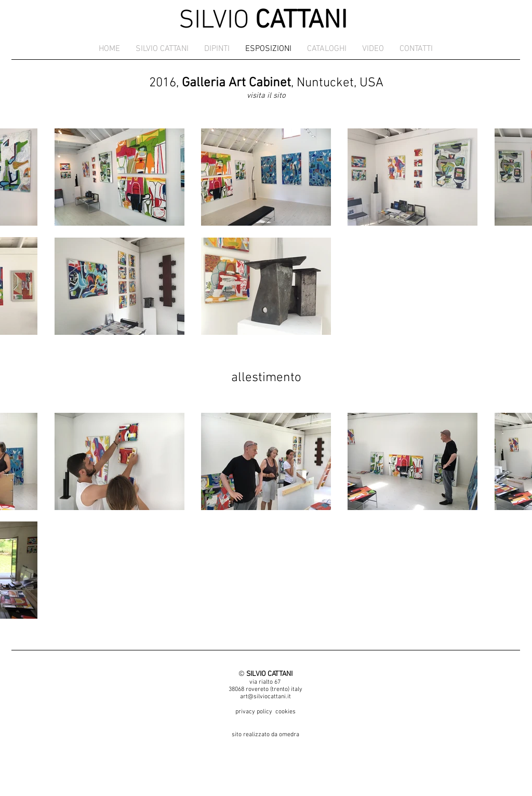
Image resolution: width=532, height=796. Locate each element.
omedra (289, 735)
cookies (285, 712)
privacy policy (254, 712)
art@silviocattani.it (265, 697)
